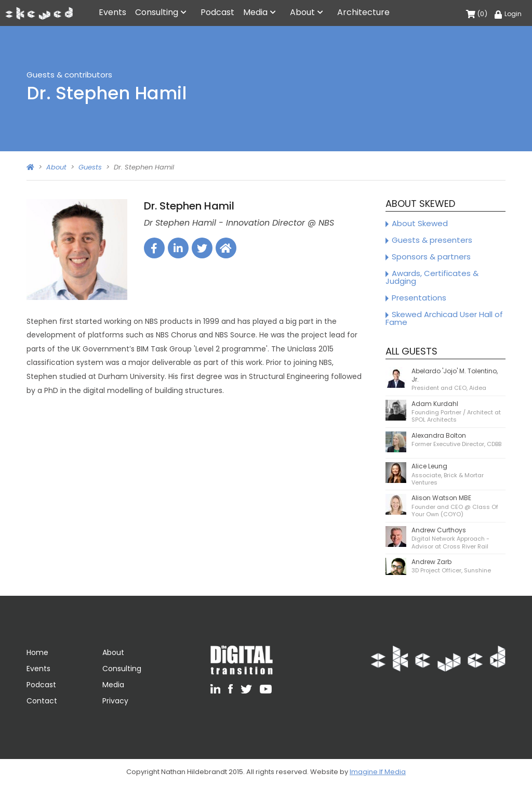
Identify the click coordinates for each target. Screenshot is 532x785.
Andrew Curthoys (439, 530)
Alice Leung (429, 466)
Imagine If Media (378, 772)
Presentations (419, 298)
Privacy (115, 701)
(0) (477, 14)
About (302, 12)
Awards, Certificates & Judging (432, 277)
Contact (42, 701)
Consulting (157, 12)
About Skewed (420, 223)
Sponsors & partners (431, 257)
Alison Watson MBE (441, 498)
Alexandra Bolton (439, 435)
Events (112, 12)
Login (508, 14)
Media (255, 12)
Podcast (217, 12)
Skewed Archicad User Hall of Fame (444, 318)
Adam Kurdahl (435, 404)
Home (37, 652)
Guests (90, 167)
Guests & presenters (432, 240)
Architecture (363, 12)
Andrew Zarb (431, 562)
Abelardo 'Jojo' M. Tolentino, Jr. (455, 375)
